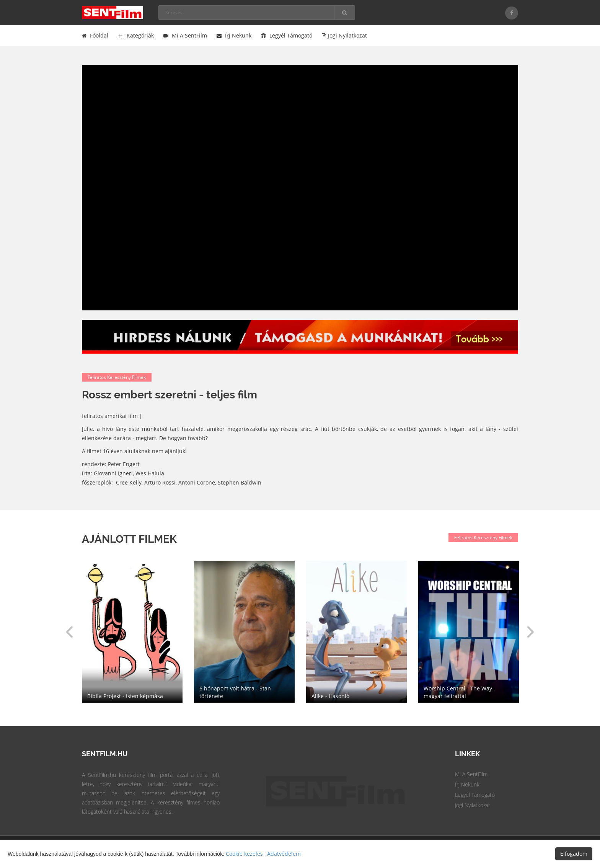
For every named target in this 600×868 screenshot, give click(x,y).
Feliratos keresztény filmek (117, 377)
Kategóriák (136, 35)
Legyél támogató (287, 35)
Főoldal (95, 35)
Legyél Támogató (475, 795)
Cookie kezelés (244, 854)
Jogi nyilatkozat (344, 35)
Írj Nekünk (467, 784)
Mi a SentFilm (185, 35)
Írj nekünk (234, 35)
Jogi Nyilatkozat (473, 805)
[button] (69, 632)
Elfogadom (574, 854)
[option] (356, 632)
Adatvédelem (284, 854)
